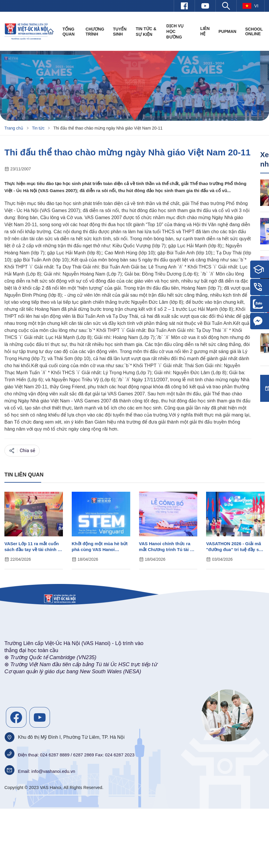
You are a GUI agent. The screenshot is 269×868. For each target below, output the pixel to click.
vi (250, 6)
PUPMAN (227, 31)
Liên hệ (205, 31)
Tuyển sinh (120, 32)
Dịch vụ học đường (175, 31)
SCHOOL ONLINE (254, 31)
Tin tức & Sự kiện (146, 32)
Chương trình (95, 32)
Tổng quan (68, 32)
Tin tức (38, 128)
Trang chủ (14, 128)
